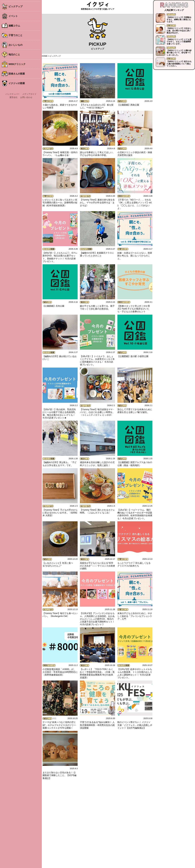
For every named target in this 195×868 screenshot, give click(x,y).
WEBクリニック (17, 64)
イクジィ (98, 4)
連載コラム (14, 26)
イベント (13, 16)
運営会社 (13, 97)
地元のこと (14, 54)
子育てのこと (15, 35)
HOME (45, 56)
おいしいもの (15, 45)
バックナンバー (12, 94)
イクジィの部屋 (17, 83)
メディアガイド (29, 94)
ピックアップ (15, 6)
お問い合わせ (26, 97)
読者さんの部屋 (17, 74)
